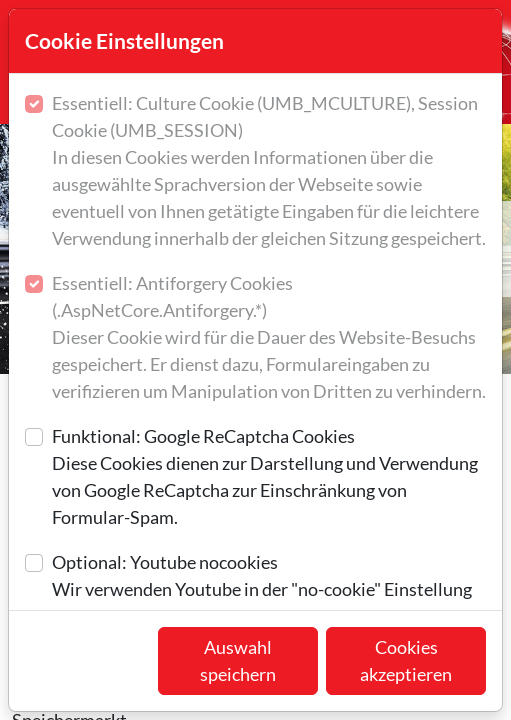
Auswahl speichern (238, 660)
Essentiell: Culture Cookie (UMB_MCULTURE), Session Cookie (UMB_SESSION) (269, 172)
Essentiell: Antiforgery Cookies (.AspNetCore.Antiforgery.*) (269, 338)
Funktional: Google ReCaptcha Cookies (269, 478)
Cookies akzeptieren (406, 660)
